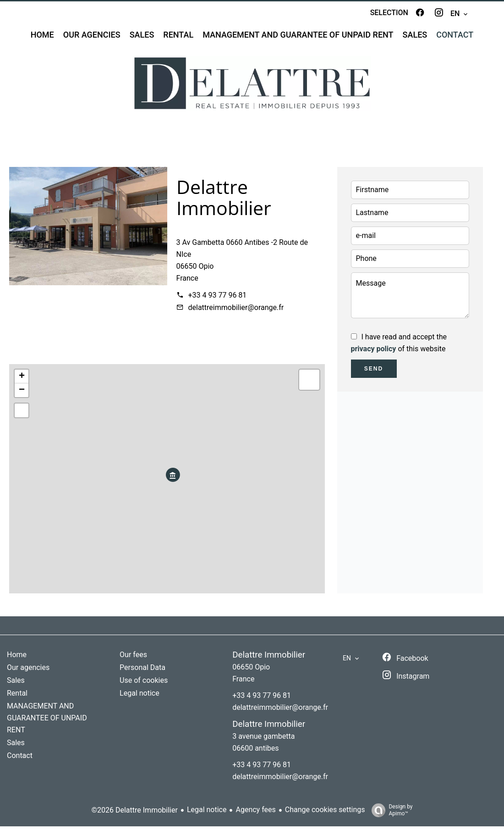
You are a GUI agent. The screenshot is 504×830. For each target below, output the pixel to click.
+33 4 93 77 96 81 (218, 299)
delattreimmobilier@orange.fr (236, 311)
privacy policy (374, 352)
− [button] (22, 394)
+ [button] (22, 380)
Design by (390, 814)
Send (374, 372)
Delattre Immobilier (224, 201)
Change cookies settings (325, 814)
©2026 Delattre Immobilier (134, 814)
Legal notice (207, 814)
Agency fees (255, 814)
